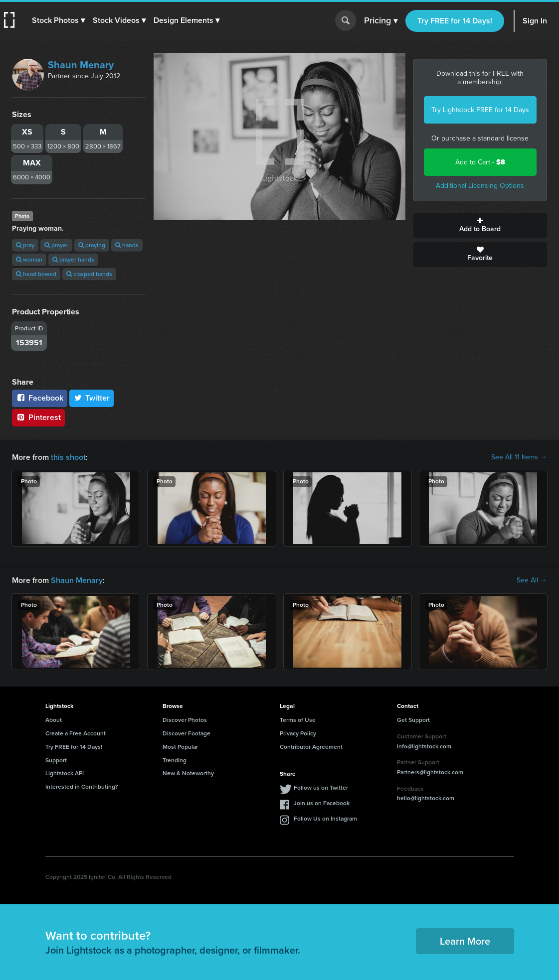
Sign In (535, 21)
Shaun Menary (81, 65)
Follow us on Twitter (321, 788)
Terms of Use (298, 720)
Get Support (413, 720)
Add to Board (480, 226)
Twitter (92, 398)
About (54, 720)
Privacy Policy (298, 733)
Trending (175, 760)
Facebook (40, 398)
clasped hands (89, 274)
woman (29, 260)
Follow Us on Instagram (325, 819)
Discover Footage (186, 733)
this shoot (68, 457)
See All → (532, 580)
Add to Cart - (480, 162)
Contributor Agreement (311, 747)
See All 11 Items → (519, 457)
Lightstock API (65, 773)
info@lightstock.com (424, 746)
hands (127, 245)
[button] (58, 20)
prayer (56, 245)
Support (56, 760)
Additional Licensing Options (480, 186)
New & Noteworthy (188, 773)
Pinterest (38, 417)
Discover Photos (185, 720)
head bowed (36, 274)
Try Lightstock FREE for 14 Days (480, 110)
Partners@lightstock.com (430, 772)
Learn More (465, 941)
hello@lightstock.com (426, 798)
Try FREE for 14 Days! (455, 21)
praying (92, 245)
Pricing (381, 21)
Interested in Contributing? (82, 787)
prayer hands (73, 260)
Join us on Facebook (322, 803)
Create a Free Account (76, 733)
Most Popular (180, 747)
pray (25, 245)
